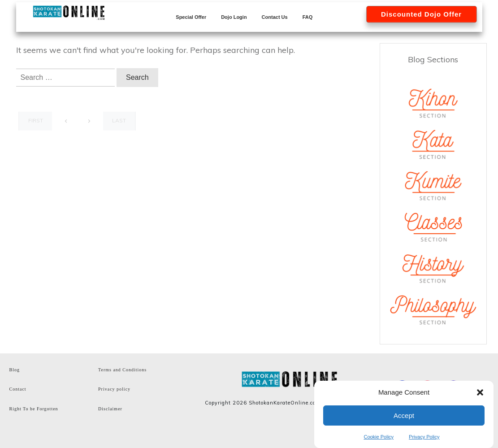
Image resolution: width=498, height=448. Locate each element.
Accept (404, 415)
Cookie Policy (379, 437)
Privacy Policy (424, 437)
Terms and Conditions (122, 370)
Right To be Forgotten (34, 409)
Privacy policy (114, 389)
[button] (480, 392)
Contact (18, 389)
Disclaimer (110, 409)
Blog (15, 370)
